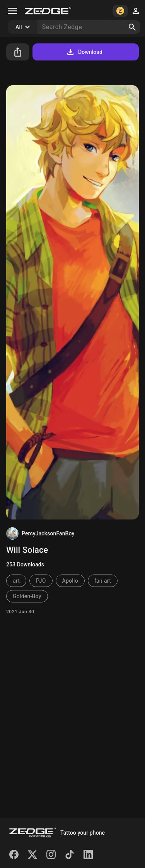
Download (84, 52)
